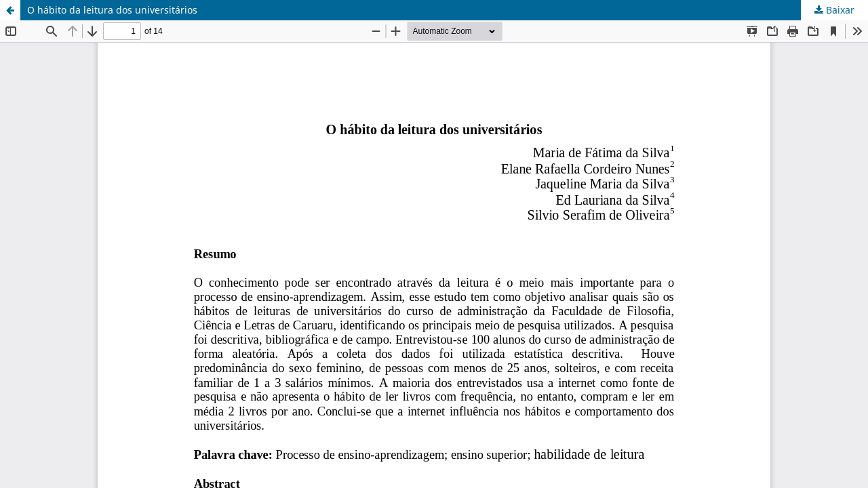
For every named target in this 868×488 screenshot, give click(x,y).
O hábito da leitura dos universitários (112, 10)
